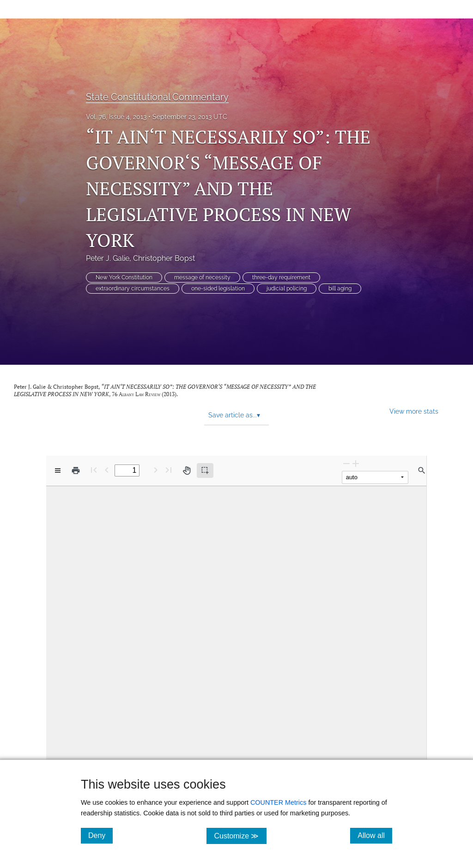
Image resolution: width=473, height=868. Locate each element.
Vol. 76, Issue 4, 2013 (116, 117)
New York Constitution (124, 277)
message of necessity (202, 277)
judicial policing (287, 289)
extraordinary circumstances (133, 289)
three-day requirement (281, 277)
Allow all (375, 835)
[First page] (94, 470)
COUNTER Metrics (279, 802)
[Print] (76, 470)
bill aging (340, 289)
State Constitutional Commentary (157, 97)
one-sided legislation (218, 289)
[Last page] (169, 470)
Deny (100, 835)
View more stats (414, 411)
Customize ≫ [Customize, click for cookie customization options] (240, 835)
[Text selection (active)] (205, 470)
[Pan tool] (187, 470)
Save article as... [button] (234, 415)
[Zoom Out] (346, 463)
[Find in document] (422, 470)
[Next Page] (156, 470)
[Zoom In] (356, 463)
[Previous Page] (107, 470)
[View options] (58, 470)
